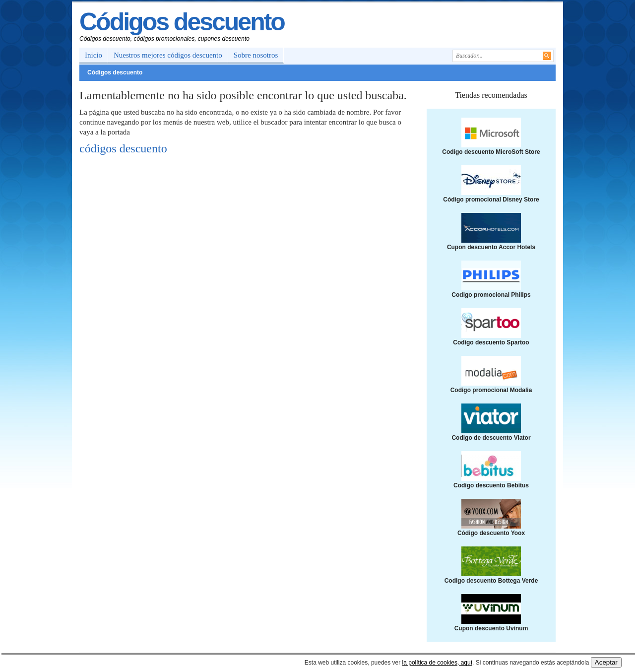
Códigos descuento (182, 22)
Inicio (94, 55)
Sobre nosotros (256, 55)
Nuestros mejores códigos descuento (168, 55)
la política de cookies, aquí (437, 663)
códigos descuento (123, 148)
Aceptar (606, 662)
